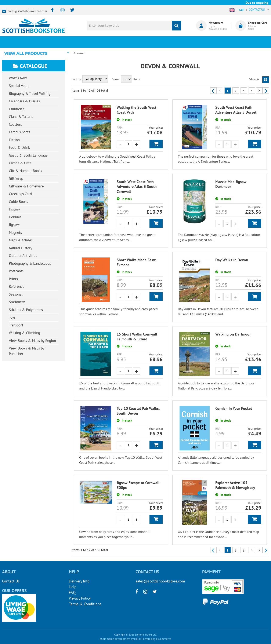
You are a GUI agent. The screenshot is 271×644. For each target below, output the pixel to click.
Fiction (14, 140)
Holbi (137, 639)
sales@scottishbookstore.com (27, 11)
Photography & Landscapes (30, 263)
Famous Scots (19, 132)
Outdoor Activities (23, 256)
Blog (158, 42)
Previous (213, 91)
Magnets (15, 233)
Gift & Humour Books (25, 171)
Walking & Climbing (24, 333)
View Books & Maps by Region (32, 341)
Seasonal (16, 294)
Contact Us (11, 581)
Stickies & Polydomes (26, 310)
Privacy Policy (80, 598)
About (202, 42)
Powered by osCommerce (156, 639)
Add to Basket (156, 144)
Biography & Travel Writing (30, 94)
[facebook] (51, 10)
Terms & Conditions (85, 604)
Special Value (19, 86)
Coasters (15, 124)
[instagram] (61, 10)
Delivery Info (79, 581)
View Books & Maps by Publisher (27, 351)
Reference (17, 286)
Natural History (21, 248)
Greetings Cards (21, 194)
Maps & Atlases (21, 240)
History (14, 209)
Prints (13, 279)
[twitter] (70, 10)
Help (73, 587)
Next (266, 91)
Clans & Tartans (21, 117)
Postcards (16, 271)
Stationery (17, 302)
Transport (16, 325)
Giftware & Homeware (26, 186)
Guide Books (18, 202)
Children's (17, 109)
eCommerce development (115, 639)
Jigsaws (15, 225)
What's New (113, 42)
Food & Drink (19, 147)
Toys (12, 317)
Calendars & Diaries (24, 101)
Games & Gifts (20, 163)
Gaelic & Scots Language (28, 155)
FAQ (72, 592)
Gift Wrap (16, 178)
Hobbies (15, 217)
